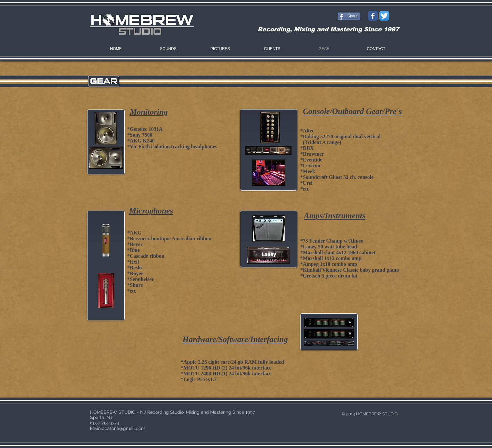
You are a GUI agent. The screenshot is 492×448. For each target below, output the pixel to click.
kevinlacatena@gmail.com (118, 428)
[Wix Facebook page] (373, 16)
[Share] (349, 16)
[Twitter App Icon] (384, 16)
